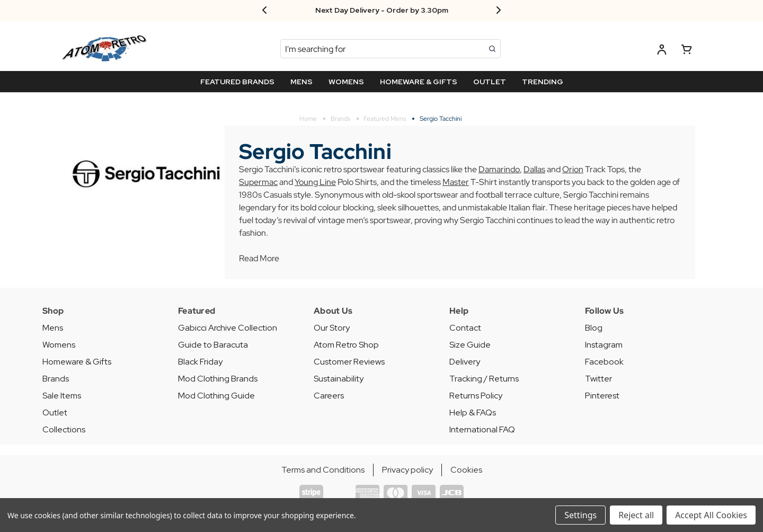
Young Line (315, 182)
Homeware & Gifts (77, 362)
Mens (53, 328)
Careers (329, 396)
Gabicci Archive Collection (228, 328)
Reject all (636, 515)
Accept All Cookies (711, 515)
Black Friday (200, 362)
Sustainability (339, 379)
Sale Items (62, 396)
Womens (59, 345)
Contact (465, 328)
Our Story (332, 328)
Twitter (598, 379)
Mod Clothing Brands (218, 379)
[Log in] (662, 51)
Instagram (604, 345)
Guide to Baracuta (213, 345)
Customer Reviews (349, 362)
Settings (580, 515)
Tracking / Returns (484, 379)
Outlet (55, 413)
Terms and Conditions (323, 470)
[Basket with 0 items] (687, 51)
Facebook (604, 362)
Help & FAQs (473, 413)
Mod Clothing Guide (216, 396)
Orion (573, 169)
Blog (594, 328)
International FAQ (482, 429)
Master (456, 182)
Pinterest (602, 396)
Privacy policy (407, 470)
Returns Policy (476, 396)
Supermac (258, 182)
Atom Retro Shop (346, 345)
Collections (64, 429)
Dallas (534, 169)
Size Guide (470, 345)
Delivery (465, 362)
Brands (56, 379)
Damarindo (499, 169)
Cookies (466, 470)
